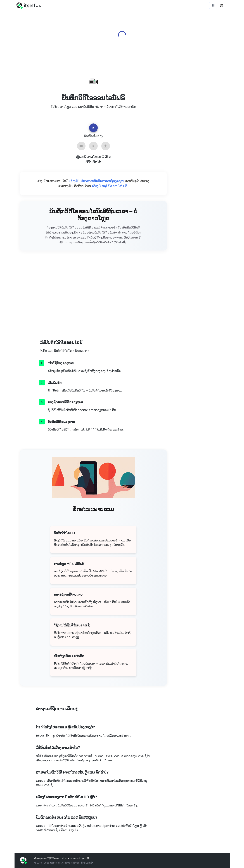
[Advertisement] (201, 120)
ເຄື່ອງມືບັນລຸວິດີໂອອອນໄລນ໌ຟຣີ (110, 186)
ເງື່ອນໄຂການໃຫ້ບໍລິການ (46, 858)
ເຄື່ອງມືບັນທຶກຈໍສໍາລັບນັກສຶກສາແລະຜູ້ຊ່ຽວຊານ (97, 181)
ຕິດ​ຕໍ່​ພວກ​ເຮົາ (87, 863)
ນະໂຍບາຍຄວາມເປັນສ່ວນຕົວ (75, 858)
